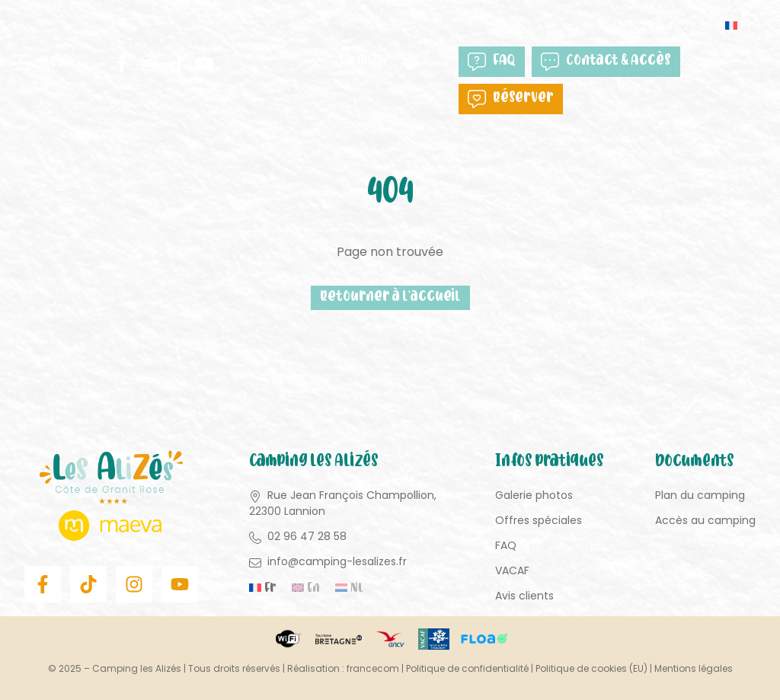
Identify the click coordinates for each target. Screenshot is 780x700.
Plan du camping (700, 495)
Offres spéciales (539, 520)
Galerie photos (534, 495)
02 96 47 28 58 (673, 26)
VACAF (512, 571)
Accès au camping (705, 520)
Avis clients (524, 596)
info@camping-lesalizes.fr (337, 561)
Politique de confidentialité (467, 668)
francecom (373, 668)
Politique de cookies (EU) (591, 668)
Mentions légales (694, 668)
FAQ (492, 61)
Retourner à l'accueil (390, 297)
